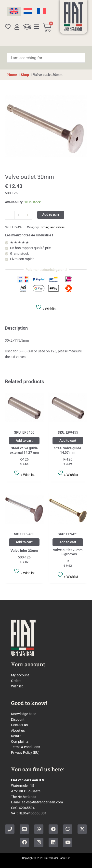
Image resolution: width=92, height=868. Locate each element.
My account (20, 675)
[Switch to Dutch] (28, 11)
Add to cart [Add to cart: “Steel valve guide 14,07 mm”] (68, 440)
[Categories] (37, 27)
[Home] (73, 17)
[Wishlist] (8, 27)
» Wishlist (46, 307)
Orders (16, 681)
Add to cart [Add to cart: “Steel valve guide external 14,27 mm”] (24, 440)
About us (18, 730)
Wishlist (17, 686)
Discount (18, 719)
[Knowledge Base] (27, 27)
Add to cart (51, 215)
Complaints (20, 741)
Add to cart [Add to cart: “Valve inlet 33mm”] (24, 542)
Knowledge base (24, 714)
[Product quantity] (19, 215)
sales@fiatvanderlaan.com (42, 802)
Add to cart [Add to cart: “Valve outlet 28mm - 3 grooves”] (68, 542)
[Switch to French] (42, 11)
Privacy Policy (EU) (25, 752)
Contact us (19, 725)
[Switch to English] (14, 11)
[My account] (17, 27)
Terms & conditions (26, 747)
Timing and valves (52, 227)
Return (16, 736)
